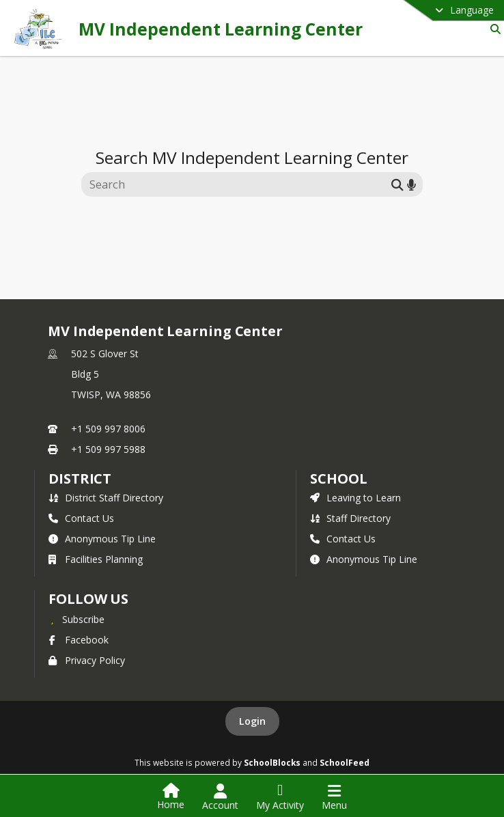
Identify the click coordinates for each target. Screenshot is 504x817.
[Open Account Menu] (220, 797)
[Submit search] (397, 184)
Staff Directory (350, 518)
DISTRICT (80, 479)
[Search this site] (238, 184)
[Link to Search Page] (493, 29)
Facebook (79, 640)
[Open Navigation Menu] (334, 797)
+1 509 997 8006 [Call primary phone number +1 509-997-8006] (108, 429)
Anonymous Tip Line (102, 539)
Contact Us (81, 518)
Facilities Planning (96, 559)
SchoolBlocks (272, 762)
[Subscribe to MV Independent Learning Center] (76, 619)
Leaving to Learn (355, 498)
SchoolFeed (345, 762)
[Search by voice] (411, 184)
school (338, 479)
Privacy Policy (87, 660)
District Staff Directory (106, 498)
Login (252, 721)
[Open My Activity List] (280, 797)
